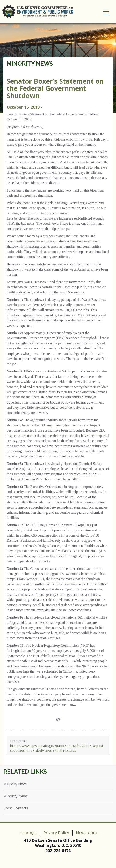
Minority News (30, 64)
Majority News (15, 784)
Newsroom (86, 833)
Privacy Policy (56, 833)
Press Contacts (16, 808)
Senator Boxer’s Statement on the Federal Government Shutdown (55, 88)
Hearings (28, 833)
